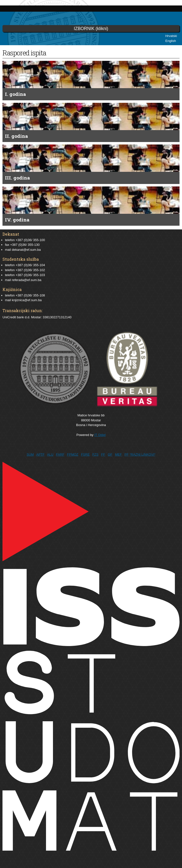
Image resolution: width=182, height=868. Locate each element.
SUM (30, 454)
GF (110, 454)
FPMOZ (73, 454)
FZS (95, 454)
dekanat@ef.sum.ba (26, 250)
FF (103, 454)
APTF (40, 454)
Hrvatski (171, 36)
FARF (60, 454)
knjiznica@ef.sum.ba (27, 300)
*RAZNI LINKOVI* (142, 454)
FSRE (85, 454)
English (171, 41)
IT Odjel (100, 435)
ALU (50, 454)
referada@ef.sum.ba (26, 280)
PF (127, 454)
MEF (118, 454)
